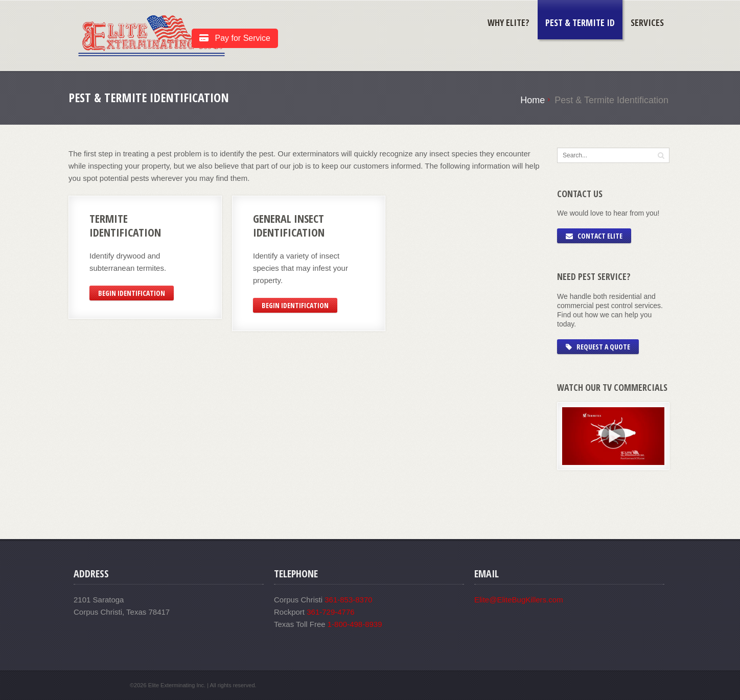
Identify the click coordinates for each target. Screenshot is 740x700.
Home (533, 100)
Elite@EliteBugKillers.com (519, 600)
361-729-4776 (330, 612)
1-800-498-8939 (355, 624)
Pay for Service (235, 38)
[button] (661, 155)
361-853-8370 (348, 600)
